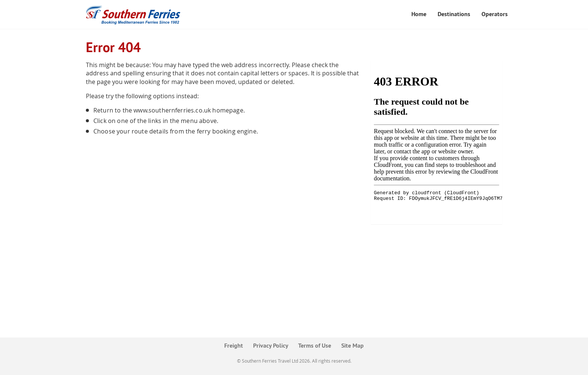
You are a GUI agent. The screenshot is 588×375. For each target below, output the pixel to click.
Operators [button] (495, 14)
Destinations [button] (454, 14)
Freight (234, 346)
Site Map (352, 346)
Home (419, 14)
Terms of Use (315, 346)
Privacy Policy (271, 346)
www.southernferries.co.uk (172, 110)
